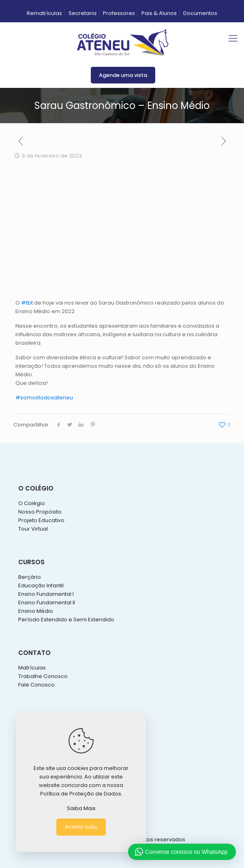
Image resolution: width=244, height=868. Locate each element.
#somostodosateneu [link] (44, 398)
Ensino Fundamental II (47, 602)
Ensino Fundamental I (46, 594)
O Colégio (32, 503)
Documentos (200, 13)
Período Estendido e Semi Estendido (66, 620)
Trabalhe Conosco (43, 676)
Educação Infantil (41, 585)
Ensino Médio (36, 611)
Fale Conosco (36, 685)
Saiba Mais (81, 808)
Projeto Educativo (41, 520)
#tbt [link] (27, 303)
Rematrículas (44, 13)
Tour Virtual (33, 529)
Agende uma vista (123, 75)
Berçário (30, 577)
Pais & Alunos (159, 13)
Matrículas (32, 668)
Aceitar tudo (81, 827)
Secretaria (82, 13)
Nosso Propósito (40, 512)
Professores (119, 13)
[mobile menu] (233, 38)
